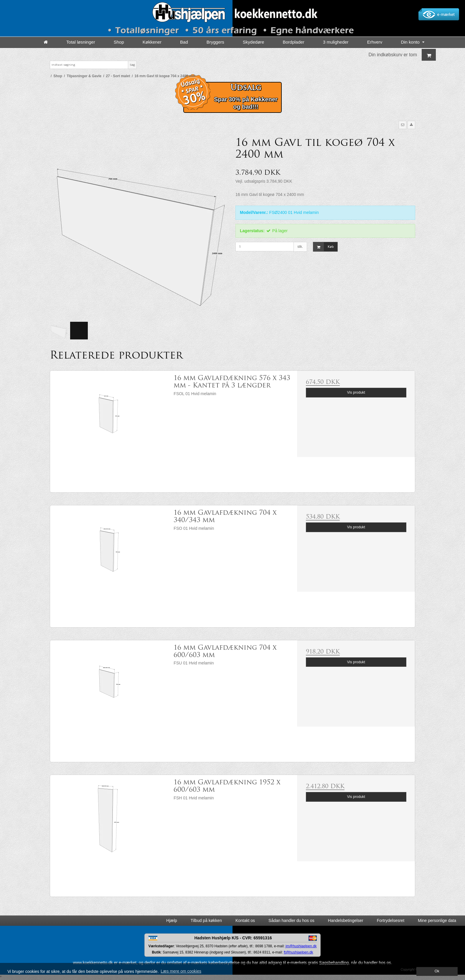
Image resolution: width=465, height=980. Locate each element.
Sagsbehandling (334, 963)
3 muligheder (336, 42)
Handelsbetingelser (346, 920)
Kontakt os (245, 920)
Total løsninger (81, 42)
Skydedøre (254, 42)
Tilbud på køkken (206, 920)
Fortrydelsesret (391, 920)
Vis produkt (356, 392)
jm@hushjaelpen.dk (301, 946)
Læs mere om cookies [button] (181, 971)
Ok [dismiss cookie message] (437, 971)
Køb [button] (324, 247)
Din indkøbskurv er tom (402, 55)
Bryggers (215, 42)
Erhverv (375, 42)
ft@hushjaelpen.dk (299, 952)
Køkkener (152, 42)
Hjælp (172, 920)
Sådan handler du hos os (291, 920)
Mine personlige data (437, 920)
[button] (403, 125)
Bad (184, 42)
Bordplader (293, 42)
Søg (132, 65)
